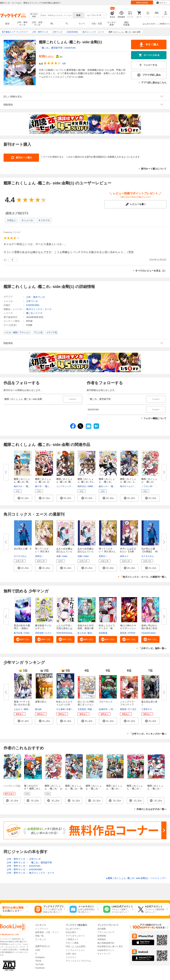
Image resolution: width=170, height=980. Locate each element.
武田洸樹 (39, 633)
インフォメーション (75, 950)
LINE (38, 950)
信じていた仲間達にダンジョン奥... (86, 705)
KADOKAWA (33, 305)
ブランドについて (106, 932)
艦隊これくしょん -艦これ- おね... (43, 482)
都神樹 (27, 709)
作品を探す (71, 932)
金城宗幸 (103, 709)
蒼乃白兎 (18, 633)
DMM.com (93, 486)
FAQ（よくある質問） (76, 946)
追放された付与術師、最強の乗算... (86, 628)
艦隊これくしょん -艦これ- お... (149, 482)
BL (52, 23)
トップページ (42, 929)
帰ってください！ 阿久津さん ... (42, 552)
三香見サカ (147, 709)
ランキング (41, 939)
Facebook (40, 968)
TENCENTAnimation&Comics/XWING (74, 633)
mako (65, 556)
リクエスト (71, 957)
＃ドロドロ (44, 220)
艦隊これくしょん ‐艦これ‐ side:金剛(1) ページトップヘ (136, 878)
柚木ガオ (18, 486)
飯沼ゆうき (93, 633)
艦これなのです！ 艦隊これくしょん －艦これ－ (32, 790)
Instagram (40, 957)
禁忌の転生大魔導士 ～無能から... (22, 628)
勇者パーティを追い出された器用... (22, 705)
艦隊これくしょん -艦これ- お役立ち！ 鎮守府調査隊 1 (53, 790)
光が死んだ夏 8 (22, 549)
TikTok (38, 961)
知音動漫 (103, 633)
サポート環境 (72, 943)
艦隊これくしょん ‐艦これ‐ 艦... (64, 480)
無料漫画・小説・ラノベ (47, 932)
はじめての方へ (150, 24)
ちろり (48, 633)
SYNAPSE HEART (137, 633)
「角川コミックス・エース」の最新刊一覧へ (143, 577)
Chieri (27, 633)
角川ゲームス (126, 486)
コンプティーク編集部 (67, 486)
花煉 (58, 556)
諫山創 (38, 709)
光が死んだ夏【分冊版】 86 (149, 550)
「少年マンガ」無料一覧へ (153, 648)
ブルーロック (106, 702)
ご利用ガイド (164, 24)
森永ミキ (103, 486)
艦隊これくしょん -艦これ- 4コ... (86, 480)
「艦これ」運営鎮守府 (51, 48)
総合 (7, 24)
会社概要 (102, 929)
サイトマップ (104, 954)
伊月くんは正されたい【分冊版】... (128, 552)
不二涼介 (132, 709)
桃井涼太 (82, 486)
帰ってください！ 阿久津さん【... (107, 552)
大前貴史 (82, 709)
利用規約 (102, 939)
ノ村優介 (113, 709)
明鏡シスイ (93, 709)
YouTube (39, 964)
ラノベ (82, 24)
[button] (23, 498)
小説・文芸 (97, 24)
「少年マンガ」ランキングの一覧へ (148, 734)
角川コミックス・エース (39, 309)
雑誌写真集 (126, 24)
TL (67, 24)
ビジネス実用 (112, 24)
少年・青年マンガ (22, 24)
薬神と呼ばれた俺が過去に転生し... (149, 628)
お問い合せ (71, 954)
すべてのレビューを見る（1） (151, 271)
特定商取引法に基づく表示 (110, 946)
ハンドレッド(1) (12, 786)
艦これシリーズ (34, 313)
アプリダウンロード (75, 936)
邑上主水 (82, 633)
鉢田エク (124, 556)
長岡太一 (39, 556)
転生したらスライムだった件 (64, 703)
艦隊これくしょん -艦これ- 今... (107, 482)
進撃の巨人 (41, 702)
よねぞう (18, 709)
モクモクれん (20, 556)
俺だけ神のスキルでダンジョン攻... (128, 628)
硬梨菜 (123, 709)
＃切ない (12, 220)
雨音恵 (123, 633)
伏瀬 (69, 709)
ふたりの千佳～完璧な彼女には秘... (64, 628)
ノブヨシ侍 (147, 486)
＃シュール (27, 220)
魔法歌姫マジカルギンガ (43, 627)
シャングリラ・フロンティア (128, 703)
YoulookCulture (148, 633)
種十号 (38, 486)
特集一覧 (39, 936)
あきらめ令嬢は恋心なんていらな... (64, 552)
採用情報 (102, 936)
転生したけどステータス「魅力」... (107, 628)
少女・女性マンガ (37, 24)
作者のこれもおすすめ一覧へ (151, 809)
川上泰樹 (61, 709)
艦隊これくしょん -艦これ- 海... (22, 480)
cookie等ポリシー (106, 950)
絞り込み (34, 15)
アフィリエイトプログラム (78, 961)
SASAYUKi (70, 48)
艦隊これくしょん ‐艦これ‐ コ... (128, 480)
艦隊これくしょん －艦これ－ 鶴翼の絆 (74, 789)
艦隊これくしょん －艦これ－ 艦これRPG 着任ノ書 (94, 790)
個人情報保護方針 (106, 943)
